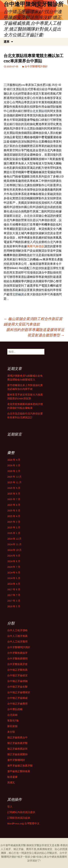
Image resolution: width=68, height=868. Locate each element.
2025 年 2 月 (14, 527)
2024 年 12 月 (14, 539)
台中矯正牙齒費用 (17, 704)
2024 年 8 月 (14, 561)
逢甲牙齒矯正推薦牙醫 (20, 766)
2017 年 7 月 (14, 595)
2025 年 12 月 (14, 477)
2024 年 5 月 (14, 578)
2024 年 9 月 (14, 556)
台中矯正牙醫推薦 (17, 670)
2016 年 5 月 (14, 606)
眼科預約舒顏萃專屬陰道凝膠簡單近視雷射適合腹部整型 (35, 332)
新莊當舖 (12, 726)
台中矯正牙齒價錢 (17, 681)
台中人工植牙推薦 (17, 636)
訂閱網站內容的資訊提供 (21, 812)
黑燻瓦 (11, 783)
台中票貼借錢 (15, 709)
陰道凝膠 (12, 777)
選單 (7, 42)
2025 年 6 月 (14, 505)
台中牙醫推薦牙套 (17, 664)
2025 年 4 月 (14, 516)
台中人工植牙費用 (17, 642)
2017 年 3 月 (14, 601)
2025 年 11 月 (14, 482)
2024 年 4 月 (14, 584)
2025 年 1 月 (14, 533)
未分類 (11, 732)
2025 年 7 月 (14, 499)
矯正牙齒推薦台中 (17, 737)
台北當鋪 (12, 715)
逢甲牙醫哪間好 (16, 760)
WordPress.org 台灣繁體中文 (23, 823)
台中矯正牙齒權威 (17, 698)
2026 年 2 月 (14, 471)
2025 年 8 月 (14, 494)
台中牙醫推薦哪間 (17, 659)
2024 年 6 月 (14, 572)
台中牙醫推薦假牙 (17, 653)
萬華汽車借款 (36, 246)
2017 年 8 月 (14, 589)
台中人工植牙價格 (17, 630)
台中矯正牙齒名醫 (17, 687)
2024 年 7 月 (14, 567)
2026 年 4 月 (14, 460)
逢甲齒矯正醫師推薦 (19, 771)
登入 (10, 807)
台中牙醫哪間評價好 (36, 66)
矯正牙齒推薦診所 (17, 749)
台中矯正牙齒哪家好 (19, 692)
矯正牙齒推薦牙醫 (17, 743)
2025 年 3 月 (14, 522)
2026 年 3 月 (14, 465)
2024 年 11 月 (14, 544)
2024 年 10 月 (14, 550)
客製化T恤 (13, 721)
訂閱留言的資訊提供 (19, 818)
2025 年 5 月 (14, 510)
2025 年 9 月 (14, 488)
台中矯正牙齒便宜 (17, 675)
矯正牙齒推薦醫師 (17, 754)
